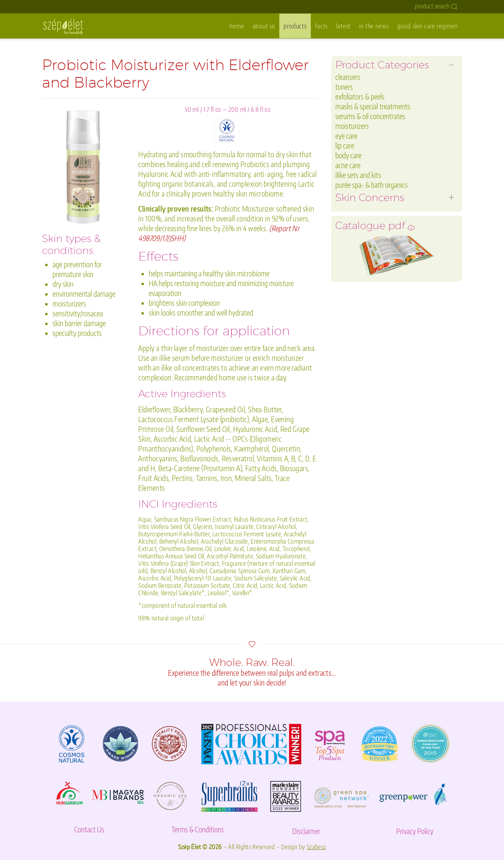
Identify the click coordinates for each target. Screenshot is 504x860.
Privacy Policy (415, 831)
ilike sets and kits (358, 175)
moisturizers (352, 126)
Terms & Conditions (198, 829)
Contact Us (89, 829)
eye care (346, 136)
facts (321, 26)
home (237, 26)
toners (344, 87)
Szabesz (316, 847)
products (295, 26)
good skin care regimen (428, 26)
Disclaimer (306, 831)
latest (343, 26)
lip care (345, 146)
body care (348, 155)
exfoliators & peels (360, 97)
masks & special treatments (373, 106)
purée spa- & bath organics (372, 185)
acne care (348, 165)
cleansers (348, 77)
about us (264, 26)
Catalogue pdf (375, 228)
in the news (374, 26)
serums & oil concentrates (370, 116)
